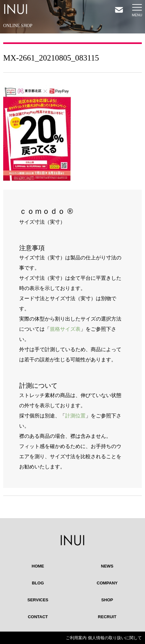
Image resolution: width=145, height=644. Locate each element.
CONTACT (38, 617)
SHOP (107, 600)
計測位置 (75, 416)
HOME (38, 566)
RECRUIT (107, 617)
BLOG (38, 583)
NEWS (107, 566)
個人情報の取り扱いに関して (115, 638)
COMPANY (107, 583)
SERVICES (38, 600)
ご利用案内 (76, 638)
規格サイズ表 (65, 329)
